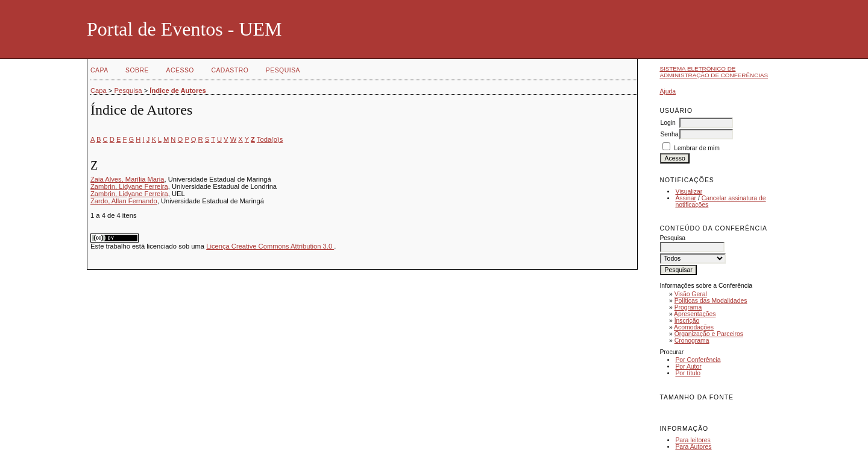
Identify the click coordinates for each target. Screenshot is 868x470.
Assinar (686, 198)
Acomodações (694, 327)
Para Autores (693, 447)
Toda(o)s (270, 139)
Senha (669, 134)
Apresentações (695, 314)
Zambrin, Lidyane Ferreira (129, 186)
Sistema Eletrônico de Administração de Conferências (714, 72)
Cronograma (692, 341)
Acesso (180, 70)
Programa (688, 307)
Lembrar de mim (697, 148)
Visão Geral (691, 294)
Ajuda (668, 91)
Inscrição (687, 321)
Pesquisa (283, 70)
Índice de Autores (178, 91)
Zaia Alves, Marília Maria (127, 179)
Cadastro (230, 70)
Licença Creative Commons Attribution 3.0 (270, 246)
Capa (99, 70)
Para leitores (693, 440)
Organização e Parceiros (709, 334)
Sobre (137, 70)
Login (668, 123)
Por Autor (688, 367)
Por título (688, 373)
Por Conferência (698, 360)
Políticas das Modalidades (711, 301)
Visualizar (689, 192)
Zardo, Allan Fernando (124, 201)
